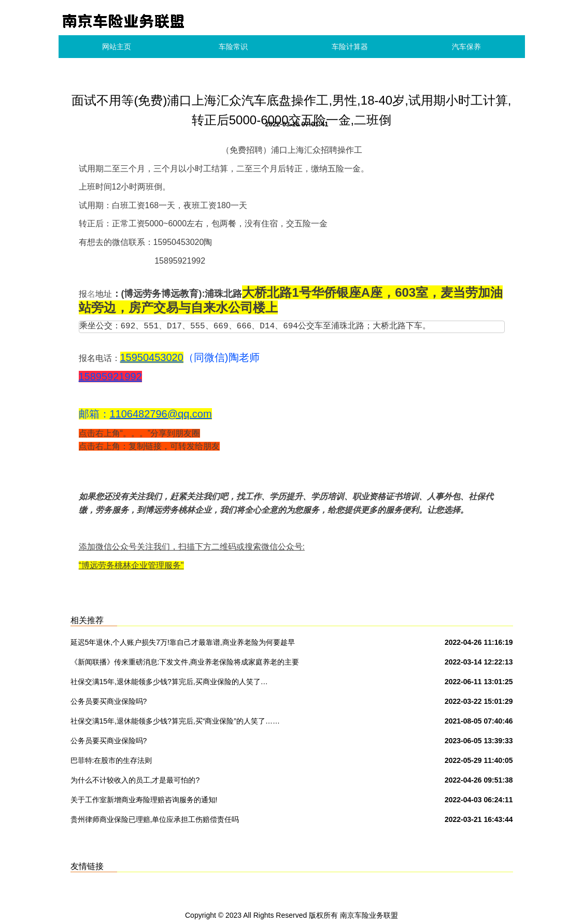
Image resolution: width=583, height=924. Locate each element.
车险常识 (233, 47)
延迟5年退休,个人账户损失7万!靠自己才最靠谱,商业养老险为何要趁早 (183, 642)
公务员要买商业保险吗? (109, 701)
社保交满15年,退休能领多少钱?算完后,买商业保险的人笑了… (169, 682)
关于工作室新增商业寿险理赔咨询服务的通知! (144, 800)
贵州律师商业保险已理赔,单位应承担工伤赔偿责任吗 (155, 819)
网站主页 (117, 47)
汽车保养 (466, 47)
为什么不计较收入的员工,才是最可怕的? (135, 780)
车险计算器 (350, 47)
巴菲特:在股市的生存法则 (111, 760)
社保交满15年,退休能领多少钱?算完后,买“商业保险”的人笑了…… (175, 721)
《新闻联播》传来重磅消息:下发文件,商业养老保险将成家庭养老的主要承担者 (185, 664)
